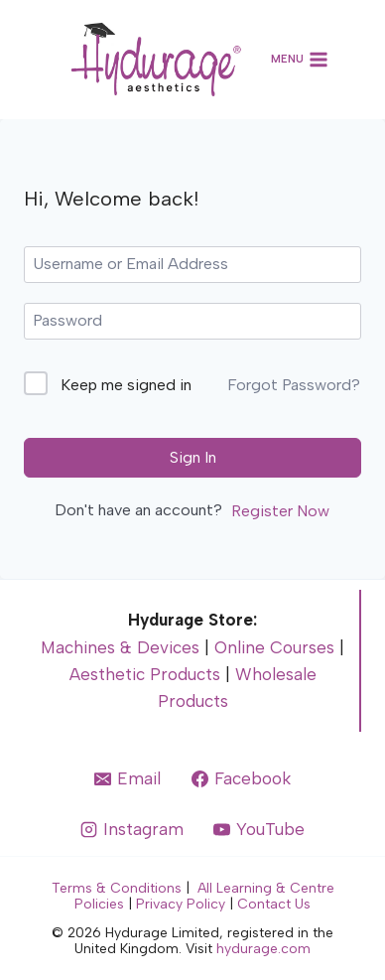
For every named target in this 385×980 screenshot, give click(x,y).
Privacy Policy (181, 904)
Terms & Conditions (117, 888)
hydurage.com (263, 949)
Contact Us (274, 904)
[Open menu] (300, 60)
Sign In (193, 457)
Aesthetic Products (145, 674)
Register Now (280, 511)
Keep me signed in (126, 385)
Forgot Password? (294, 385)
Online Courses (274, 647)
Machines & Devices (120, 647)
